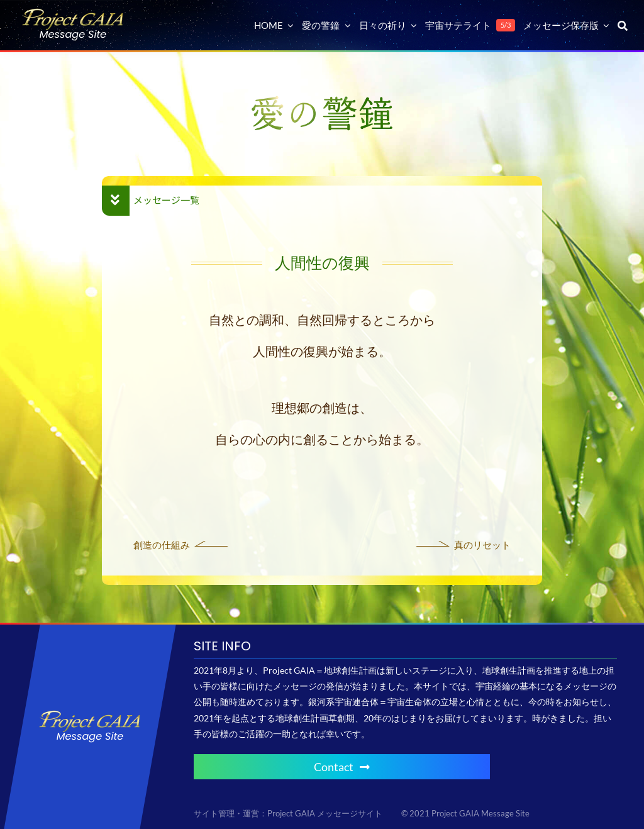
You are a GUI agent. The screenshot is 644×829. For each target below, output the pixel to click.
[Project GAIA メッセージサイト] (73, 13)
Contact (342, 767)
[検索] (623, 25)
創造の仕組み (162, 545)
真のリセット (482, 545)
